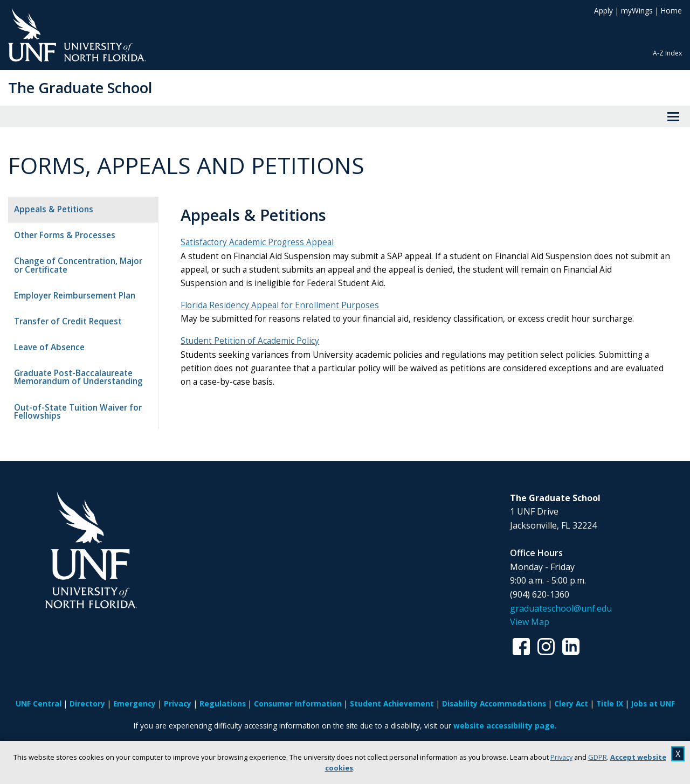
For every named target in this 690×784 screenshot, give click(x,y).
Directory (87, 703)
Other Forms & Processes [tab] (65, 235)
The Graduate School (80, 88)
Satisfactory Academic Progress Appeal (262, 242)
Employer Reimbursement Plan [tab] (75, 296)
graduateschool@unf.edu (561, 608)
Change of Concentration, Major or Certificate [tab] (84, 265)
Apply (603, 11)
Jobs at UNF (653, 703)
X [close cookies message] (678, 754)
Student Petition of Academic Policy (255, 341)
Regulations (223, 703)
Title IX (610, 703)
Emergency (134, 703)
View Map (530, 622)
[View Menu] (673, 116)
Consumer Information (298, 703)
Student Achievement (392, 703)
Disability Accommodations (494, 703)
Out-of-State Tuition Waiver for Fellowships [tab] (78, 412)
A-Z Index (667, 53)
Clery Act (571, 703)
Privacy (561, 757)
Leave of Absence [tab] (49, 347)
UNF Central (39, 703)
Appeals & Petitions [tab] (54, 209)
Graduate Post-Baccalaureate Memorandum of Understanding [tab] (78, 377)
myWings (637, 11)
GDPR (598, 757)
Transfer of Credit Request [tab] (68, 321)
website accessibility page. (505, 726)
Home (671, 11)
